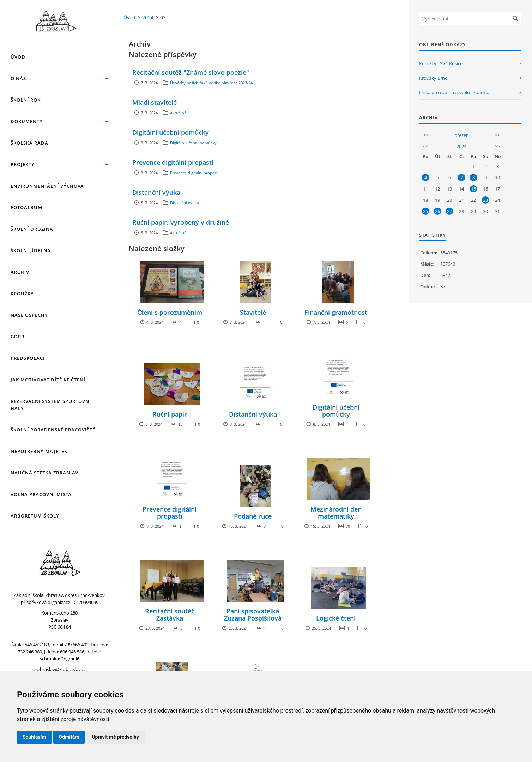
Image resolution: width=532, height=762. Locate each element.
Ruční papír (170, 414)
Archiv (20, 272)
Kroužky (22, 294)
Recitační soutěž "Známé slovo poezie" (191, 72)
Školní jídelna (31, 250)
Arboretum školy (35, 516)
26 (437, 211)
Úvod (18, 57)
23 (485, 200)
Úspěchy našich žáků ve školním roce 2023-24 (211, 83)
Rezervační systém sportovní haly (51, 405)
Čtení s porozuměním (170, 312)
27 (449, 211)
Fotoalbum (26, 207)
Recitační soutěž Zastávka (170, 615)
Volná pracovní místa (41, 494)
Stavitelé (253, 312)
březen (462, 135)
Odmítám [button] (69, 737)
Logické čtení (336, 618)
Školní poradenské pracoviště (53, 430)
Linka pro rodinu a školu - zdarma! (455, 92)
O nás (18, 78)
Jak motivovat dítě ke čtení (48, 380)
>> (497, 135)
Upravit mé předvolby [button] (115, 737)
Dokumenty (27, 121)
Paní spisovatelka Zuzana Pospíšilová (253, 615)
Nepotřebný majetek (39, 451)
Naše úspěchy (29, 315)
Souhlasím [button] (34, 737)
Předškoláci (28, 358)
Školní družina (32, 229)
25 (425, 211)
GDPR (17, 337)
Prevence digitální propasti (173, 162)
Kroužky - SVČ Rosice (441, 64)
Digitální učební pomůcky (171, 132)
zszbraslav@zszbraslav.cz (60, 669)
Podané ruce (253, 516)
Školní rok (26, 100)
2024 (148, 17)
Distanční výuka (156, 192)
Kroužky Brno (433, 78)
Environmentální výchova (47, 186)
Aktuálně (178, 113)
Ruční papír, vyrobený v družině (181, 222)
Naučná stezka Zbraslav (44, 473)
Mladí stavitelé (155, 102)
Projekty (23, 164)
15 (473, 189)
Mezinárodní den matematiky (336, 513)
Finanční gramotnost (336, 312)
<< (425, 135)
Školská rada (29, 143)
